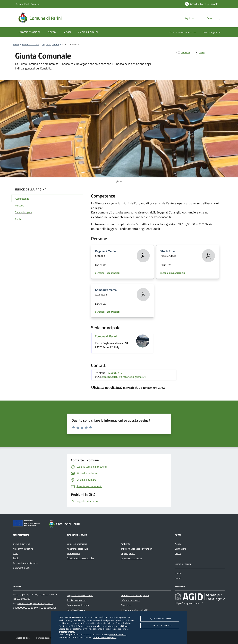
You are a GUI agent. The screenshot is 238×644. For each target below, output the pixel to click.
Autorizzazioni (74, 553)
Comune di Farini (106, 336)
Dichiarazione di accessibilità (135, 610)
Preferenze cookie (118, 634)
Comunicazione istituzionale (183, 32)
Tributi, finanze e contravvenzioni (137, 549)
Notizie (178, 544)
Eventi (178, 578)
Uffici (16, 553)
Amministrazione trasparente (135, 595)
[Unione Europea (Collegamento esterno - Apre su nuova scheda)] (28, 524)
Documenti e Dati (21, 568)
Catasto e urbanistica (77, 544)
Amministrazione (30, 45)
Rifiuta (160, 619)
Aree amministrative (23, 549)
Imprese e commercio (131, 558)
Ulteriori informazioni (108, 273)
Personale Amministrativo (26, 563)
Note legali (126, 605)
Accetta (160, 626)
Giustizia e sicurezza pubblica (81, 558)
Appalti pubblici (128, 553)
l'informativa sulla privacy (105, 637)
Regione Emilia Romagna (28, 4)
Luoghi (178, 573)
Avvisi (178, 553)
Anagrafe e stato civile (78, 549)
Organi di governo (50, 45)
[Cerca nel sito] (218, 18)
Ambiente (126, 544)
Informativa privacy (130, 600)
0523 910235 (114, 373)
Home (16, 45)
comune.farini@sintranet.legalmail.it (123, 377)
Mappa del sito (23, 638)
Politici (16, 558)
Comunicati (180, 549)
